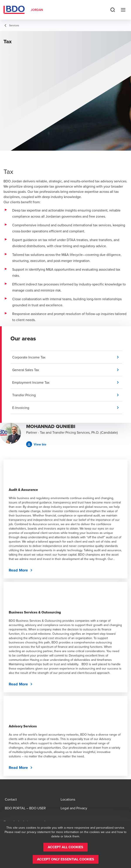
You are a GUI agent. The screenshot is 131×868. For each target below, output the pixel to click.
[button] (67, 357)
